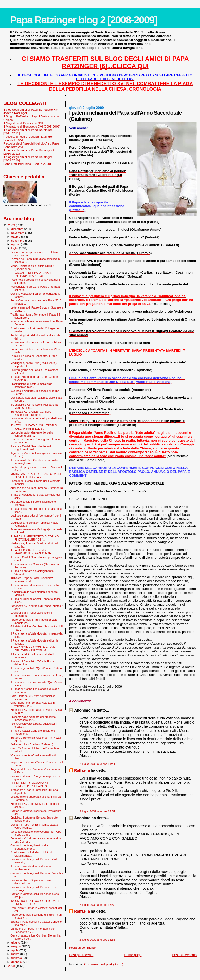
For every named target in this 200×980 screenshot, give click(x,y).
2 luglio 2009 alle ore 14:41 (97, 764)
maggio (17, 946)
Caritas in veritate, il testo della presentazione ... (29, 847)
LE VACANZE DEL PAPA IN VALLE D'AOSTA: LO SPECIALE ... (32, 274)
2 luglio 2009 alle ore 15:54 (97, 905)
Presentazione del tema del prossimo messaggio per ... (33, 718)
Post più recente (81, 955)
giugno (16, 943)
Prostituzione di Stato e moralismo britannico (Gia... (31, 385)
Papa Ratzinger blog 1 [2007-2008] (27, 164)
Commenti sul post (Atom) (104, 964)
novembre (18, 233)
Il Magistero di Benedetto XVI (23, 123)
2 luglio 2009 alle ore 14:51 (97, 811)
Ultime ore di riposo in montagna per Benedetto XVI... (33, 930)
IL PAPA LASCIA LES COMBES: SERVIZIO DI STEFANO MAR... (32, 552)
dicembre (18, 229)
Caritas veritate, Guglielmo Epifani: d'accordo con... (32, 882)
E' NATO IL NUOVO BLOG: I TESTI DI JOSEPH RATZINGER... (34, 427)
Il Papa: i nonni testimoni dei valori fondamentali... (31, 868)
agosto (16, 244)
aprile (15, 950)
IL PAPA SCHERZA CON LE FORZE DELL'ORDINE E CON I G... (33, 649)
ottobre (16, 237)
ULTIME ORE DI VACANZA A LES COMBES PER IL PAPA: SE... (31, 784)
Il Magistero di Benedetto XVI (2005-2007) (32, 126)
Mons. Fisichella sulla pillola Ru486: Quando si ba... (32, 267)
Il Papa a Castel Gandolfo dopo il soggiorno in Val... (31, 448)
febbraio (17, 958)
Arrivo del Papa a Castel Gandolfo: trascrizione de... (32, 580)
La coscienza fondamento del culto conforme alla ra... (32, 434)
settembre (18, 241)
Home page (133, 955)
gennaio (17, 962)
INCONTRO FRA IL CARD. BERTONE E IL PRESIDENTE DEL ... (37, 902)
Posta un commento (82, 948)
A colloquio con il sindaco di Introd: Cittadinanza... (32, 854)
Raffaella (82, 770)
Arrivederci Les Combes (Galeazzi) (32, 744)
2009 (12, 225)
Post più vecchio (184, 955)
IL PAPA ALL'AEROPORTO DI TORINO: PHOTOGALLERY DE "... (35, 538)
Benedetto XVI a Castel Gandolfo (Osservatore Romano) (31, 413)
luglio (15, 248)
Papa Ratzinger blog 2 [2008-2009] (83, 20)
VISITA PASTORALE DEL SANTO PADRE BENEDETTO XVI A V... (36, 475)
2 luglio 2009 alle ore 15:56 (97, 940)
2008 (12, 966)
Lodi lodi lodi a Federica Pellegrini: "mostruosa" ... (31, 614)
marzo (16, 954)
